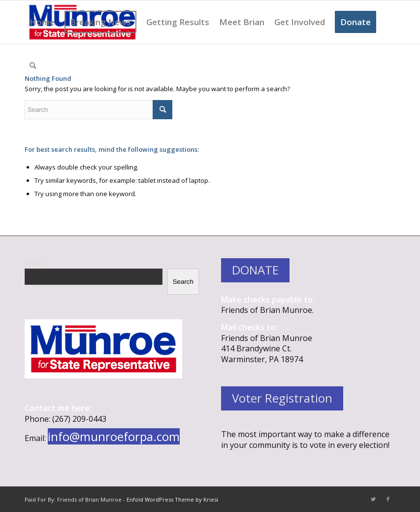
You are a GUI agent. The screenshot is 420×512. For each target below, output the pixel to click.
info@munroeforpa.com (114, 436)
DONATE (255, 270)
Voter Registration (282, 398)
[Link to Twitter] (373, 499)
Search (34, 263)
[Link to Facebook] (388, 499)
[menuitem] (42, 22)
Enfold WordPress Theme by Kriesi (172, 499)
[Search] (33, 66)
